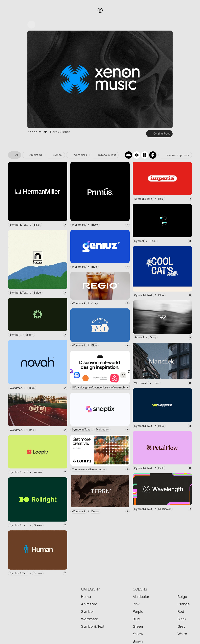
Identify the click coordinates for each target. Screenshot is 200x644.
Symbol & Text (93, 626)
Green (138, 626)
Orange (184, 604)
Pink (136, 604)
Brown (138, 641)
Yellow (138, 634)
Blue (136, 619)
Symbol (87, 611)
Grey (181, 626)
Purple (138, 611)
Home (86, 597)
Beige (182, 597)
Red (181, 611)
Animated (89, 604)
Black (182, 619)
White (182, 634)
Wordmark (89, 619)
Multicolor (141, 597)
